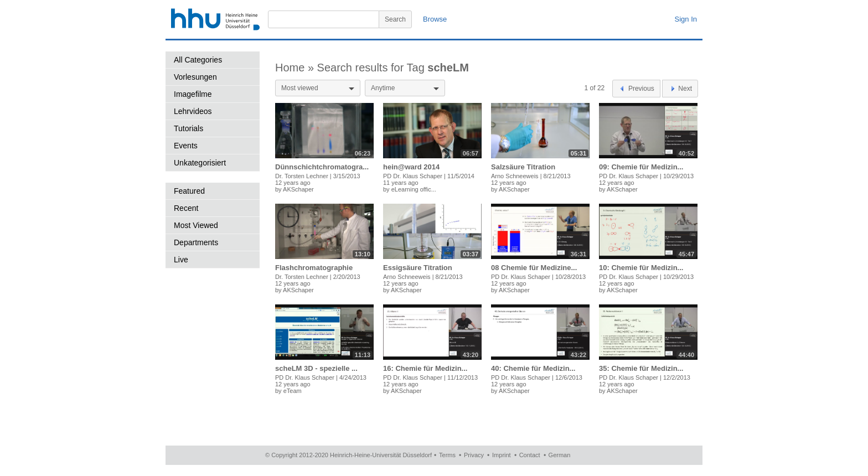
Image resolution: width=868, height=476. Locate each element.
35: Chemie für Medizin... (641, 368)
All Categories (198, 60)
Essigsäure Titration (418, 268)
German (560, 455)
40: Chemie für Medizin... (533, 368)
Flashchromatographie (314, 268)
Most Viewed (196, 225)
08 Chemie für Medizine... (534, 268)
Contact (530, 455)
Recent (186, 208)
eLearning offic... (414, 189)
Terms (447, 455)
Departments (196, 242)
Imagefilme (193, 94)
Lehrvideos (193, 111)
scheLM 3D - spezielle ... (316, 368)
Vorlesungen (195, 77)
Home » (296, 68)
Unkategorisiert (200, 163)
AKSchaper (298, 189)
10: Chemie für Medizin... (641, 268)
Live (181, 260)
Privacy (474, 455)
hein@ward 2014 (411, 167)
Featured (189, 191)
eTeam (293, 391)
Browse (435, 19)
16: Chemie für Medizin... (425, 368)
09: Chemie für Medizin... (641, 167)
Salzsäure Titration (523, 167)
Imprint (502, 455)
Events (186, 146)
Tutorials (188, 128)
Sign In (686, 19)
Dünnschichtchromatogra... (322, 167)
